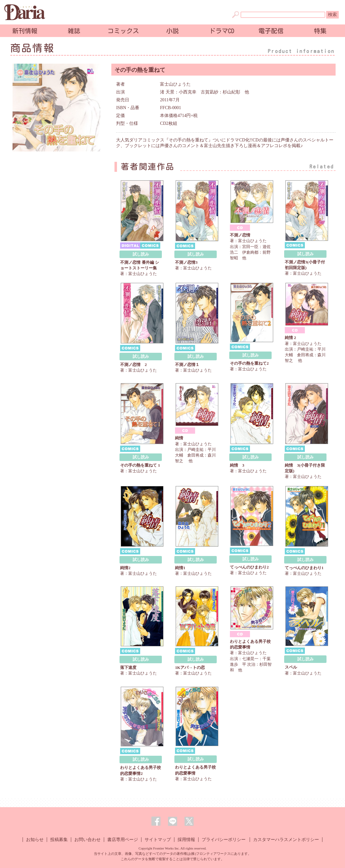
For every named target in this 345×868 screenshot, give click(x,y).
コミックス (123, 31)
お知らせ (35, 840)
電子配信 (271, 31)
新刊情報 (25, 31)
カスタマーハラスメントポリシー (286, 840)
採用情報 (186, 840)
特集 (320, 31)
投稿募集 (59, 840)
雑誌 (74, 31)
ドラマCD (222, 31)
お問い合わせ (88, 840)
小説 (172, 31)
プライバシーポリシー (224, 840)
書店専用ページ (123, 840)
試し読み (141, 254)
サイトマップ (158, 840)
